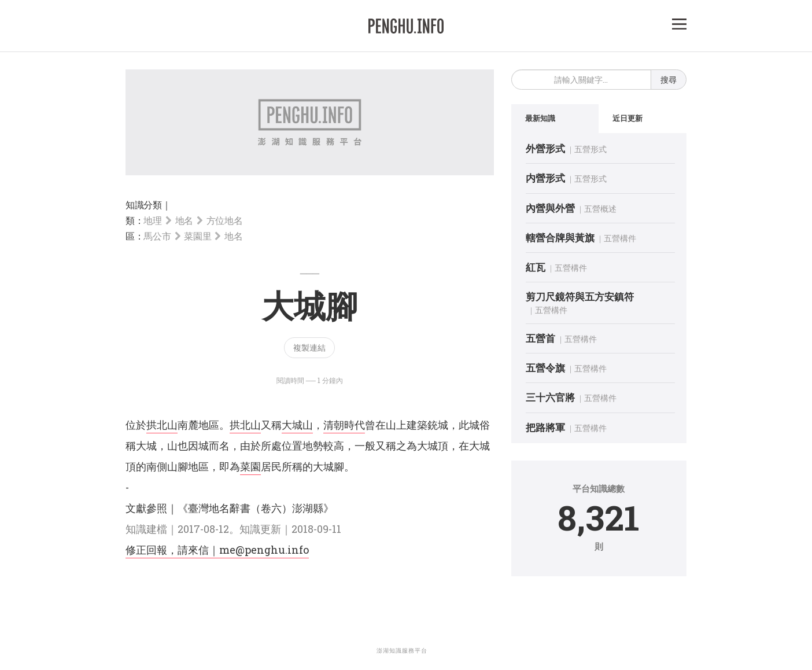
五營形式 (590, 149)
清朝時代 (344, 425)
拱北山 (162, 425)
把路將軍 (545, 427)
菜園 (250, 466)
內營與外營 (550, 208)
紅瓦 (536, 267)
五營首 (540, 338)
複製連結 (309, 347)
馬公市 (157, 236)
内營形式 (545, 178)
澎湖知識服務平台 (402, 651)
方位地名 (225, 220)
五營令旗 (545, 368)
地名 (184, 220)
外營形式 (545, 148)
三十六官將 (550, 397)
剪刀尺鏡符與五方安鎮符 (580, 297)
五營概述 (600, 209)
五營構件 (620, 238)
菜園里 (198, 236)
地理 (152, 220)
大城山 (297, 425)
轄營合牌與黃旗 (560, 238)
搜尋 (669, 80)
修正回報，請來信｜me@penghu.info (217, 550)
